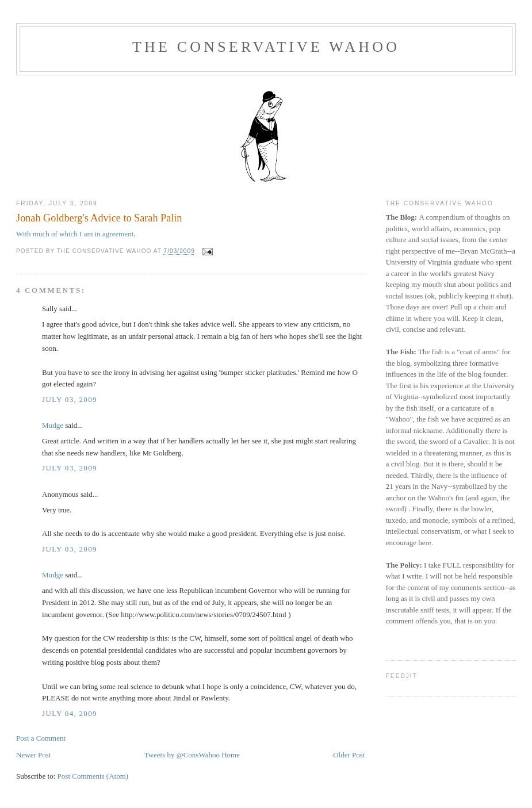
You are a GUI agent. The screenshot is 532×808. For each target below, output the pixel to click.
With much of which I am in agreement (75, 234)
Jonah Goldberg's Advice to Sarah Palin (99, 218)
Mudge (53, 425)
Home (231, 755)
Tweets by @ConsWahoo (182, 755)
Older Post (349, 755)
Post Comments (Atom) (93, 776)
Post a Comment (41, 738)
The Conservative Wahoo (266, 47)
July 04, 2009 (70, 713)
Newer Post (33, 755)
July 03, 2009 (70, 399)
